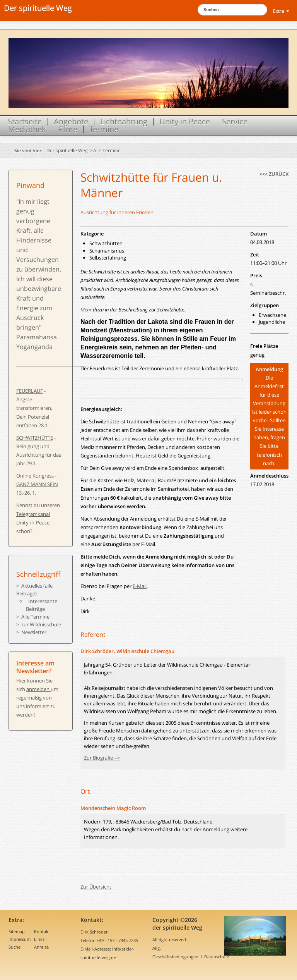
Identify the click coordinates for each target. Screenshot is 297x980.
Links (39, 939)
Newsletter (34, 632)
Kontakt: (92, 920)
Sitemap (17, 931)
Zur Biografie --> (102, 758)
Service (235, 122)
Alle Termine (107, 150)
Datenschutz (217, 957)
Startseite (25, 122)
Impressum (20, 939)
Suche (15, 947)
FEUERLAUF (30, 391)
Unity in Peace (185, 122)
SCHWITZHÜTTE (35, 438)
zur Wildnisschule (41, 624)
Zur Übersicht (96, 887)
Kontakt (42, 931)
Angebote (71, 122)
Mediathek (27, 129)
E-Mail (140, 586)
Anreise (41, 947)
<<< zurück (274, 174)
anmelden (38, 689)
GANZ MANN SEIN (37, 484)
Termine (104, 129)
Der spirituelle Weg (38, 8)
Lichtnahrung (124, 122)
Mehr (86, 309)
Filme (68, 129)
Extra (281, 11)
